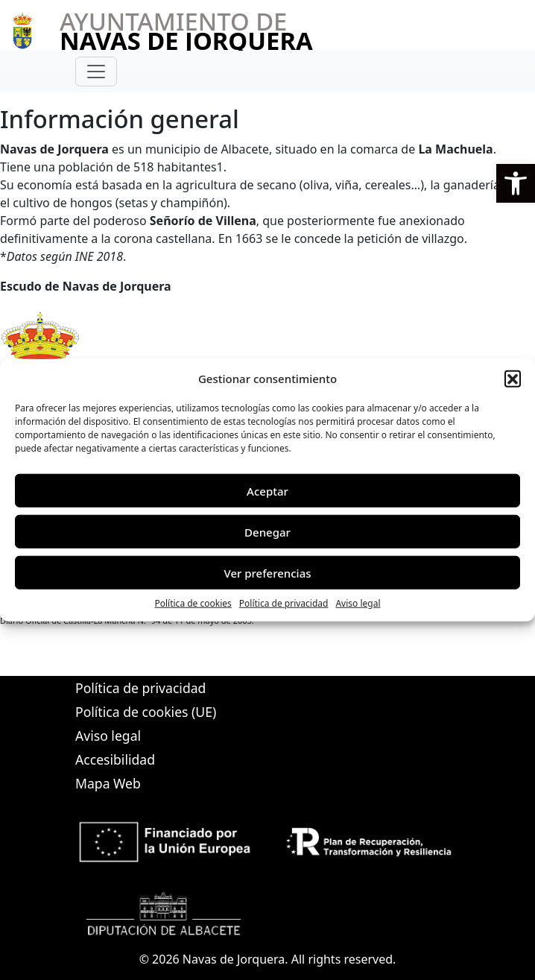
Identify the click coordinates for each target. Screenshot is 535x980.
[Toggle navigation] (96, 72)
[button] (516, 183)
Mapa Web (108, 783)
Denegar (267, 531)
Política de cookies (193, 603)
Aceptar (267, 490)
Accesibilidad (115, 759)
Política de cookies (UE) (146, 712)
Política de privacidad (284, 603)
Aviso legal (358, 603)
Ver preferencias (267, 572)
